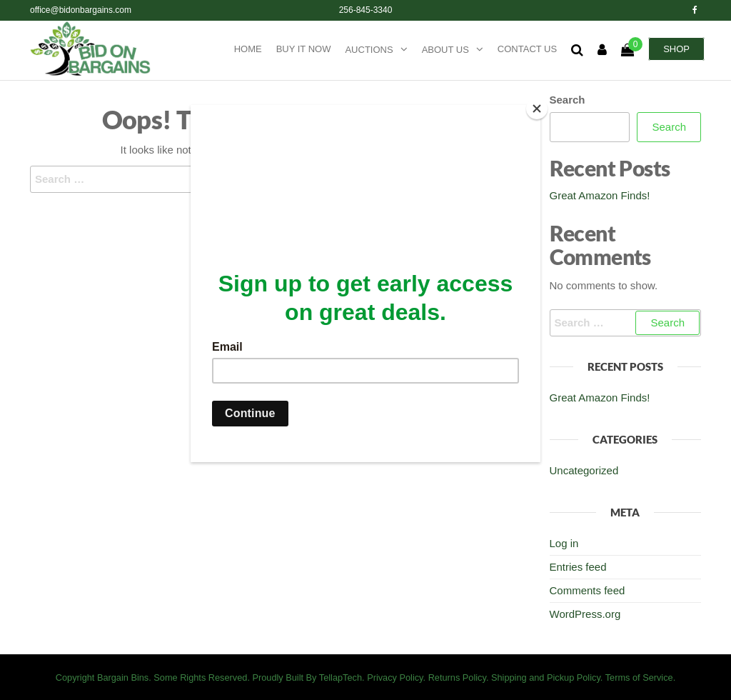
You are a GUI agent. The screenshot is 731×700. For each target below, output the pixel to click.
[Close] (537, 109)
